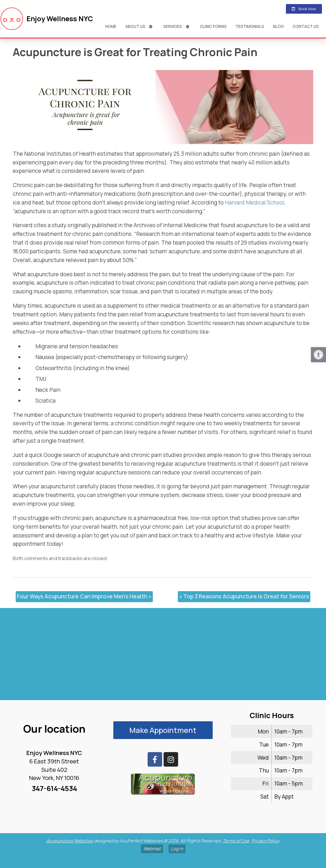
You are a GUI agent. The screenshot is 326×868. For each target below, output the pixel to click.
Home (111, 26)
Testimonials (250, 26)
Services (173, 26)
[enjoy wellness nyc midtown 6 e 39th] (163, 657)
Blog (278, 26)
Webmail (152, 849)
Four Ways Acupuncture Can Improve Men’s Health (84, 596)
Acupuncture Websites (70, 841)
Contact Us (306, 26)
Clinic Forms (213, 26)
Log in (177, 849)
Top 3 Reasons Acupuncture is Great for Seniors (244, 596)
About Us (135, 26)
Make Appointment (163, 730)
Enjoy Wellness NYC (60, 19)
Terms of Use (236, 841)
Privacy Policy (265, 841)
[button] (318, 355)
